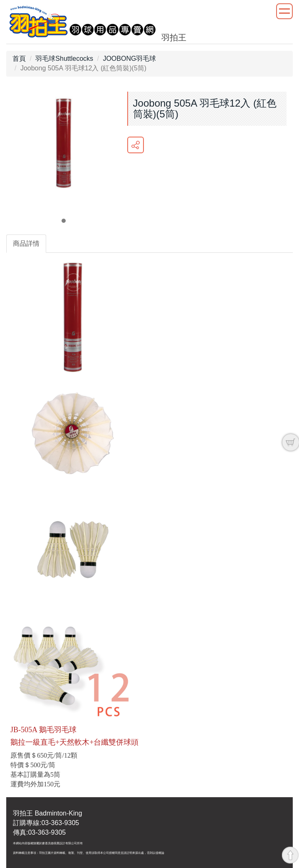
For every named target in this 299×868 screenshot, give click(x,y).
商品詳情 (26, 243)
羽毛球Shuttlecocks (64, 59)
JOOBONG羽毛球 (129, 59)
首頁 (19, 59)
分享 (136, 145)
